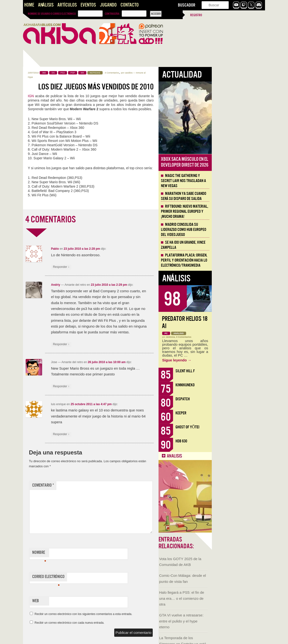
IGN (84, 96)
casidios (182, 73)
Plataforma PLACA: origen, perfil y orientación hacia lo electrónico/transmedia (237, 260)
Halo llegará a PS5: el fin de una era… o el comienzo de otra (46, 188)
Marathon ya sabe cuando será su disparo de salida (237, 196)
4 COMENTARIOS (104, 220)
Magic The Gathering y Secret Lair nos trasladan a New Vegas (237, 181)
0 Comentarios (237, 337)
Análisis (46, 5)
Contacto (130, 5)
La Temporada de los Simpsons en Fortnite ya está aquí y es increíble (47, 234)
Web (89, 601)
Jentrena (224, 337)
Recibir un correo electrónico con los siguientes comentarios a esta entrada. (137, 614)
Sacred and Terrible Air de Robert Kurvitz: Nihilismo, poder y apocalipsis (50, 356)
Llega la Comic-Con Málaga (45, 292)
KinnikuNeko (238, 385)
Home (29, 5)
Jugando (108, 5)
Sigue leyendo (230, 360)
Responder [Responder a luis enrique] (114, 434)
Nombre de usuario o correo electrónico (52, 14)
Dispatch (236, 399)
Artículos (67, 5)
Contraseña (112, 14)
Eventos (88, 5)
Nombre (92, 554)
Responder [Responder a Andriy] (114, 344)
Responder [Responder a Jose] (114, 386)
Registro (196, 15)
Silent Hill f (238, 371)
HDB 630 (235, 441)
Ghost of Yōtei (241, 427)
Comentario (96, 485)
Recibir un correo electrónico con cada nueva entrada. (123, 623)
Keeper (234, 413)
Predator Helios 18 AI (238, 322)
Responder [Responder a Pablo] (114, 267)
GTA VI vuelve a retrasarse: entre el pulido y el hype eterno (46, 211)
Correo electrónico (102, 578)
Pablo (108, 249)
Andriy (109, 285)
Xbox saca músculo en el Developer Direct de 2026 (238, 162)
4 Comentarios (165, 73)
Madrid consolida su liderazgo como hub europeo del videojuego (237, 230)
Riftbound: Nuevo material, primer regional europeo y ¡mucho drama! (238, 212)
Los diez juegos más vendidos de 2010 (149, 87)
